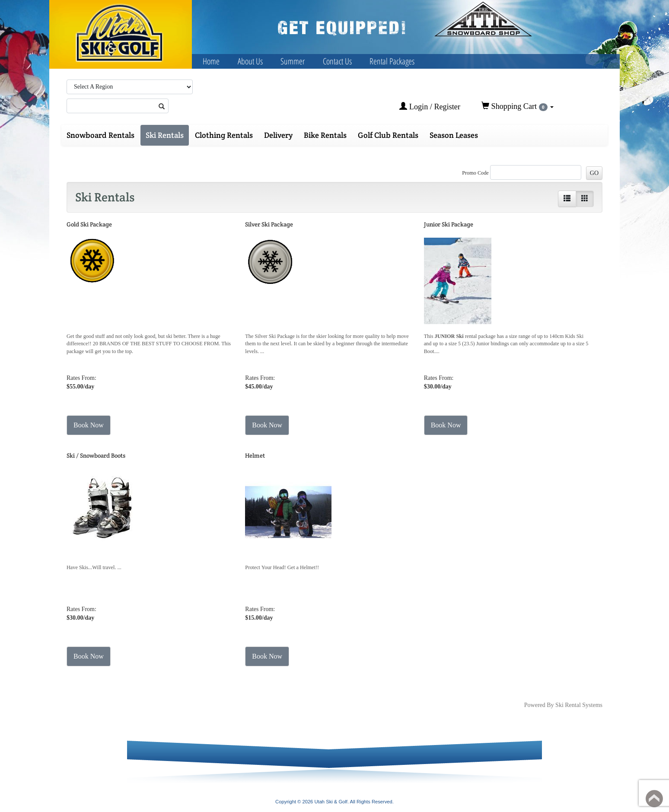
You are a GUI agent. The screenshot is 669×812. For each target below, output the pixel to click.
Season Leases (454, 135)
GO (594, 173)
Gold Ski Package (89, 224)
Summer (293, 61)
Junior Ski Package (449, 224)
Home (211, 61)
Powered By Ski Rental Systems (563, 705)
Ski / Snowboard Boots (96, 455)
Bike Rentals (325, 135)
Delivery (278, 135)
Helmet (255, 455)
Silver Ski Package (269, 224)
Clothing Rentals (224, 135)
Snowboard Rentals (100, 135)
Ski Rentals (165, 135)
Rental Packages (392, 61)
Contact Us (337, 61)
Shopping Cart (518, 106)
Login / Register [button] (430, 107)
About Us (250, 61)
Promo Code (475, 173)
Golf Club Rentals (388, 135)
